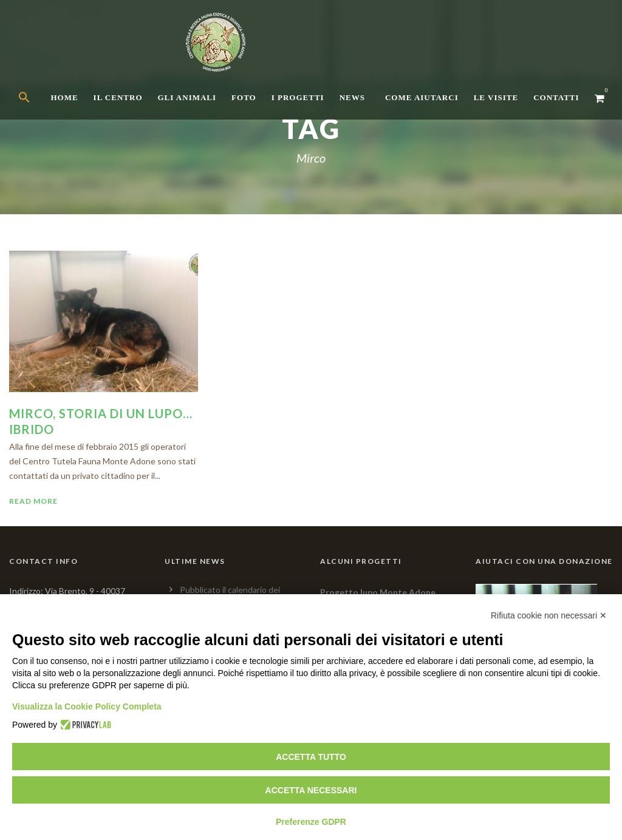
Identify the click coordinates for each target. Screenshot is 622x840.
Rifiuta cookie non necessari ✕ (549, 615)
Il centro (118, 97)
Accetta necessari (311, 790)
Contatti (556, 97)
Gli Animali (187, 97)
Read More (33, 501)
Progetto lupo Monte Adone (378, 592)
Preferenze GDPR (311, 822)
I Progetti (298, 97)
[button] (34, 108)
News (352, 97)
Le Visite (496, 97)
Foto (244, 97)
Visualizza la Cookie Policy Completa (87, 706)
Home (64, 97)
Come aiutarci (422, 97)
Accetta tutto (311, 757)
